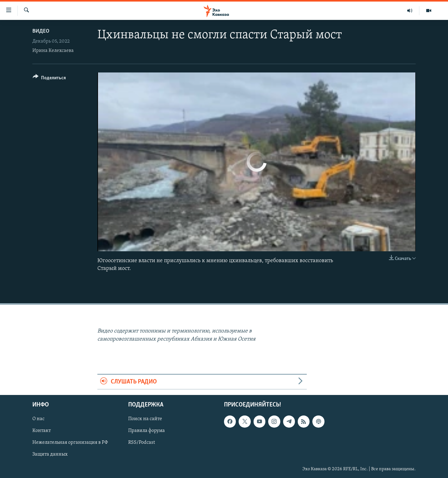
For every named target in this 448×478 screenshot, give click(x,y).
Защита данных (50, 455)
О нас (38, 419)
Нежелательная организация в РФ (70, 443)
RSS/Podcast (142, 443)
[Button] (49, 79)
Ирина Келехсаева (53, 51)
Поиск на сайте (145, 419)
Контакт (42, 431)
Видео (41, 31)
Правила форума (147, 431)
